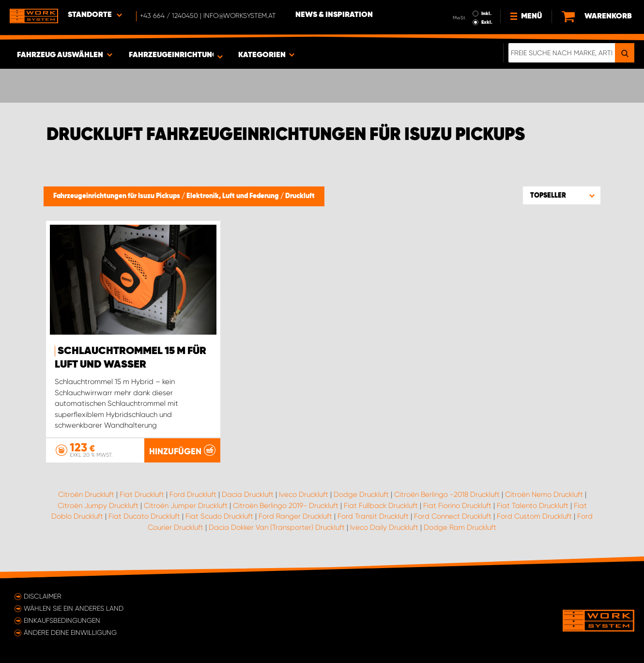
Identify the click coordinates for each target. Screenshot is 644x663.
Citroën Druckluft (86, 494)
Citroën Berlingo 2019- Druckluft (286, 506)
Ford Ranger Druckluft (295, 516)
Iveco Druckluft (304, 494)
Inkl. (486, 14)
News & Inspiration (334, 15)
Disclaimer (43, 596)
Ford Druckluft (193, 494)
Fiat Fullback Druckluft (381, 506)
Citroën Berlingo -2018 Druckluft (447, 494)
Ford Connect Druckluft (453, 516)
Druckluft (300, 196)
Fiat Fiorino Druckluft (457, 506)
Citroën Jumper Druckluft (186, 506)
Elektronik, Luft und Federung (233, 196)
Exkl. (487, 22)
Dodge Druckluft (361, 494)
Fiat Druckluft (142, 494)
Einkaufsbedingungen (62, 620)
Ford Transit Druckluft (373, 516)
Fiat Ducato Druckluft (144, 516)
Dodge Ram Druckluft (460, 527)
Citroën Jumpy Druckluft (98, 506)
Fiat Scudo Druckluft (219, 516)
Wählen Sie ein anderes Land (74, 608)
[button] (562, 195)
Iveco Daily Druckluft (384, 527)
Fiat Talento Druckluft (533, 506)
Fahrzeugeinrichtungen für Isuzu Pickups (117, 196)
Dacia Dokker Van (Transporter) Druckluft (277, 527)
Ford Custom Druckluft (534, 516)
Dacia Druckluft (248, 494)
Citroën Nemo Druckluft (544, 494)
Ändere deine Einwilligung (70, 632)
